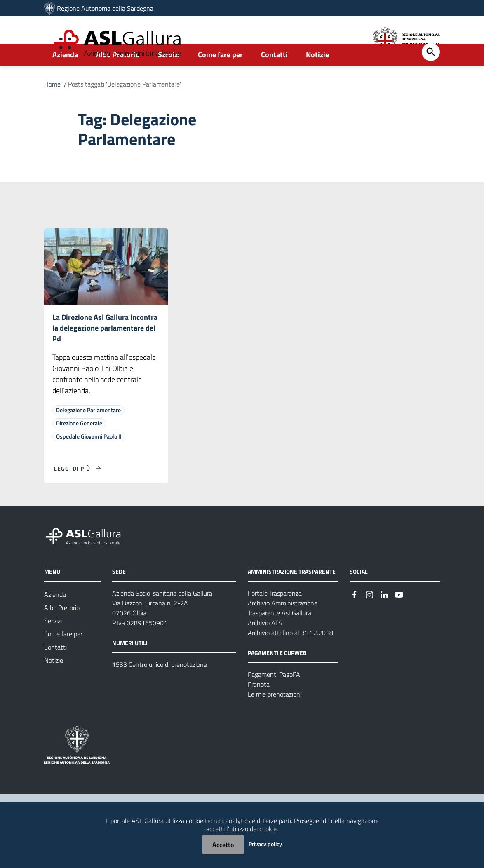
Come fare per (220, 77)
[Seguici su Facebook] (355, 618)
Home (52, 106)
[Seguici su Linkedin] (384, 618)
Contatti (274, 77)
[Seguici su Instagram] (369, 618)
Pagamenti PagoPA (274, 699)
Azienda (65, 77)
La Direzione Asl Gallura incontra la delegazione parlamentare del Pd (105, 351)
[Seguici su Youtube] (399, 618)
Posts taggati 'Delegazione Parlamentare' (125, 106)
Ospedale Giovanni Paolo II (89, 461)
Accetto (223, 845)
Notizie (317, 77)
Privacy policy (265, 844)
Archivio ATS (265, 647)
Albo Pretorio (118, 77)
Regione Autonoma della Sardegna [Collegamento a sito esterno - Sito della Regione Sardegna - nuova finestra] (105, 8)
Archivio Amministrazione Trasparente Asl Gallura (283, 633)
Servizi (169, 77)
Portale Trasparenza (275, 618)
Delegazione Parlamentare (88, 435)
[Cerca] (431, 74)
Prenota (259, 709)
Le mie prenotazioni (275, 719)
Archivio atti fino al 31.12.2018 (290, 657)
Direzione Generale (79, 448)
